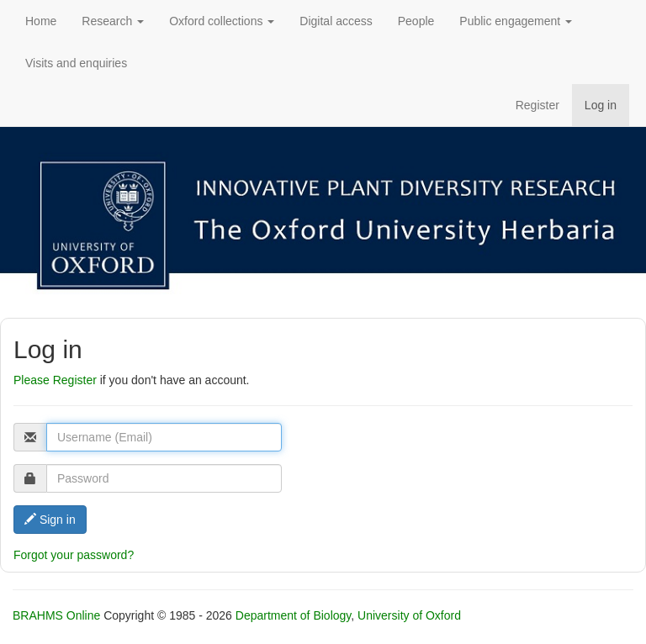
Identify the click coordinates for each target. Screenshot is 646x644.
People (416, 21)
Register (537, 105)
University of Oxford (409, 615)
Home (41, 21)
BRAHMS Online (56, 615)
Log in (601, 105)
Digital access (336, 21)
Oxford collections (222, 21)
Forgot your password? (74, 555)
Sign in (50, 520)
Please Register (55, 380)
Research (113, 21)
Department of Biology (293, 615)
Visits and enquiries (76, 63)
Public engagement (516, 21)
